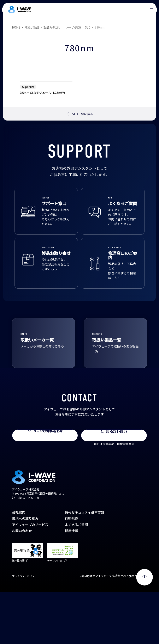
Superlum (28, 139)
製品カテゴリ (52, 27)
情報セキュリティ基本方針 (85, 564)
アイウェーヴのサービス (30, 577)
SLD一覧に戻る (79, 166)
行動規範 (71, 571)
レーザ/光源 (73, 27)
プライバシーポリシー (24, 628)
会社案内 (19, 564)
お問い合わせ (22, 583)
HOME (16, 27)
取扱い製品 (32, 27)
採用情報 (71, 583)
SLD (88, 27)
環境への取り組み (25, 571)
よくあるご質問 (76, 577)
